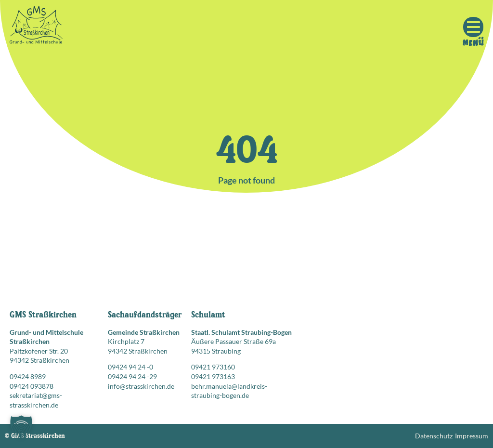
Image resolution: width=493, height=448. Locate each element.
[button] (21, 427)
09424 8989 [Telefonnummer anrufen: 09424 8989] (28, 376)
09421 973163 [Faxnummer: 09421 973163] (213, 376)
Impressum (472, 436)
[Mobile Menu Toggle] (473, 27)
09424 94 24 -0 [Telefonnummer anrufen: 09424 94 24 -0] (130, 367)
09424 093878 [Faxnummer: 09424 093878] (32, 386)
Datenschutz (434, 436)
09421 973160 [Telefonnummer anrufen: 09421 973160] (213, 367)
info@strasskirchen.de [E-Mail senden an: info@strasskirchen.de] (141, 386)
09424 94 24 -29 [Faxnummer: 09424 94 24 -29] (132, 376)
